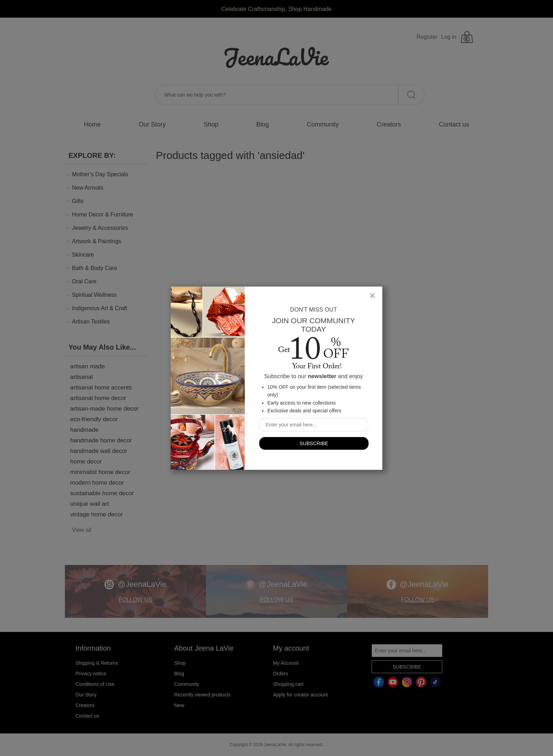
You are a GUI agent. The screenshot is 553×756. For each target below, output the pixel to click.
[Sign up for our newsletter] (314, 425)
